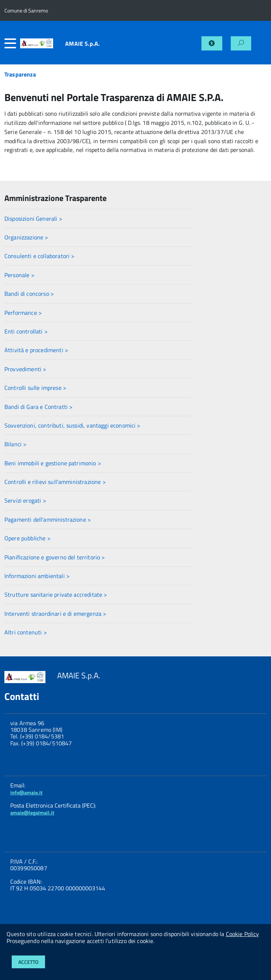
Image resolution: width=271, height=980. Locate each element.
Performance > (23, 313)
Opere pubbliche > (27, 538)
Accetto (28, 962)
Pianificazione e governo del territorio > (55, 557)
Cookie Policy (243, 934)
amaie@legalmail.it (32, 813)
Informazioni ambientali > (37, 576)
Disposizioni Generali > (33, 219)
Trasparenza (20, 74)
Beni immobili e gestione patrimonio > (53, 463)
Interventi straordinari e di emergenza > (55, 614)
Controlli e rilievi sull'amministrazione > (55, 482)
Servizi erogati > (25, 500)
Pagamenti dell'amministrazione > (48, 519)
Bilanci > (15, 444)
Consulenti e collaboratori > (39, 256)
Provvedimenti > (25, 369)
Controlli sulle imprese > (35, 388)
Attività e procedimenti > (36, 350)
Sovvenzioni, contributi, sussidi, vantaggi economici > (73, 425)
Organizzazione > (26, 237)
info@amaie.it (26, 792)
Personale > (19, 275)
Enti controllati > (26, 331)
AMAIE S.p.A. (82, 44)
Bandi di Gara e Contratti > (38, 407)
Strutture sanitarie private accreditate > (56, 595)
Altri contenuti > (26, 632)
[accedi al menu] (12, 43)
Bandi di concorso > (29, 294)
